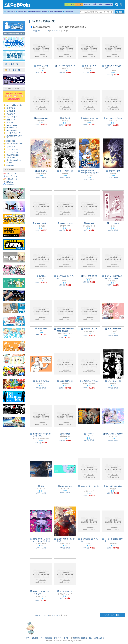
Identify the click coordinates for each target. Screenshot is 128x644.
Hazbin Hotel (12, 125)
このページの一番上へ (112, 615)
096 (41, 331)
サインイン (70, 4)
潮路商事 (65, 173)
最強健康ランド (89, 68)
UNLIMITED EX (12, 155)
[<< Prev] (32, 31)
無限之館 (113, 173)
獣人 (15, 105)
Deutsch (108, 4)
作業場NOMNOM (65, 226)
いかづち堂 (41, 226)
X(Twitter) (10, 182)
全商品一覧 (11, 64)
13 (59, 31)
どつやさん (113, 70)
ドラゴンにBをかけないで (41, 438)
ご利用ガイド (10, 12)
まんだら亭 (113, 489)
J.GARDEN (11, 165)
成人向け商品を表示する (41, 27)
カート (79, 4)
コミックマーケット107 (14, 144)
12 (57, 31)
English (87, 4)
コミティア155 (12, 149)
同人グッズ (11, 114)
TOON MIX (11, 158)
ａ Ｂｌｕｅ (89, 436)
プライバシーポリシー (62, 638)
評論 (8, 141)
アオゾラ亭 (89, 175)
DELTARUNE (12, 130)
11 (55, 31)
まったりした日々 (113, 281)
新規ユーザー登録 (56, 12)
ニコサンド (65, 281)
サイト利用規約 (46, 638)
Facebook (10, 185)
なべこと (65, 121)
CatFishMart (41, 120)
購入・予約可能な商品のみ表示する (72, 27)
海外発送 (38, 12)
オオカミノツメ (89, 491)
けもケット (11, 147)
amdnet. (89, 278)
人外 (20, 105)
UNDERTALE (12, 128)
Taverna (41, 278)
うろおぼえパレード (89, 226)
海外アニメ (11, 120)
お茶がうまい (41, 384)
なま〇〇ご (65, 68)
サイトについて (13, 174)
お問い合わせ (69, 12)
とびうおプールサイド (65, 594)
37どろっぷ (113, 121)
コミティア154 (12, 152)
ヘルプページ (22, 12)
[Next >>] (40, 31)
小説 (13, 141)
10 (52, 31)
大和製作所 (65, 384)
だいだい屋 (41, 68)
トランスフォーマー (14, 133)
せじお (113, 226)
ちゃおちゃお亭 (41, 173)
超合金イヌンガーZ (89, 384)
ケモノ (9, 105)
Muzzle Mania (89, 121)
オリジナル (11, 108)
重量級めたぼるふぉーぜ (65, 333)
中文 (95, 4)
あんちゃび (113, 331)
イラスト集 (11, 111)
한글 (101, 4)
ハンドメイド (12, 117)
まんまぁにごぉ (89, 331)
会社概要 (35, 638)
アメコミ (10, 123)
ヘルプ (27, 638)
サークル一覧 (12, 70)
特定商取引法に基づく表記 (82, 638)
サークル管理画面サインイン (14, 34)
